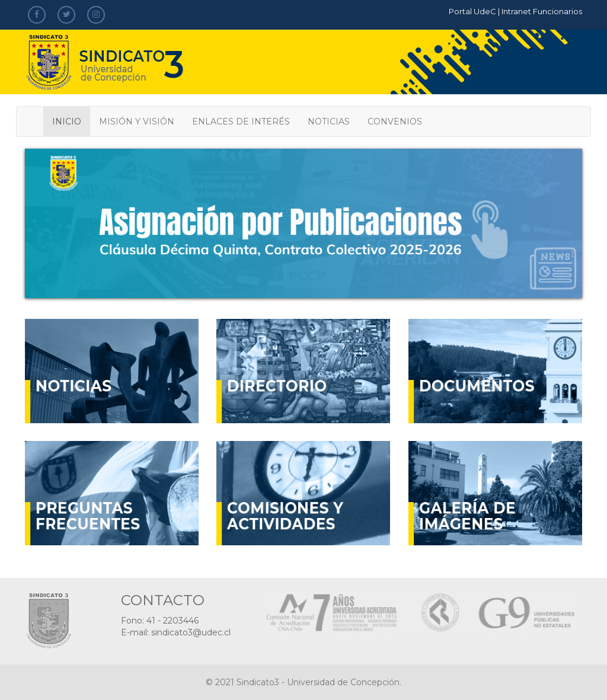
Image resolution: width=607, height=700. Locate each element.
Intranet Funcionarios (542, 11)
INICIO (67, 122)
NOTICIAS (329, 122)
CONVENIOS (395, 122)
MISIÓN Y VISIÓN (137, 122)
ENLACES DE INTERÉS (241, 122)
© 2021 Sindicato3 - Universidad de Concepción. (303, 682)
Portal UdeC (472, 11)
